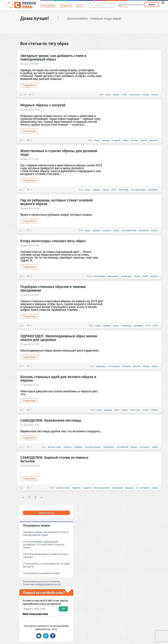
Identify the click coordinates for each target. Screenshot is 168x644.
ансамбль (153, 190)
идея (117, 410)
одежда (106, 140)
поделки (78, 447)
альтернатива (138, 190)
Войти (152, 5)
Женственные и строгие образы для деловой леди (59, 152)
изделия (67, 447)
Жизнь (146, 366)
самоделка (109, 447)
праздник (138, 325)
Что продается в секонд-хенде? (42, 573)
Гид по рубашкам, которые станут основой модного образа (56, 202)
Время (134, 447)
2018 (114, 190)
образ (116, 94)
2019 (148, 325)
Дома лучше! (35, 18)
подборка (126, 325)
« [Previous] (23, 497)
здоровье (101, 366)
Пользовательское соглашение (41, 581)
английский (122, 447)
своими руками (93, 447)
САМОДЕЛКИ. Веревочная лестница (51, 420)
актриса (154, 276)
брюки (155, 94)
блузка (146, 94)
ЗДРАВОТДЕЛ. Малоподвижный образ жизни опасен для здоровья (59, 338)
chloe (156, 325)
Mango (134, 140)
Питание (126, 366)
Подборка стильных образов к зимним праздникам (53, 288)
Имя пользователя (35, 614)
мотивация (114, 366)
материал (145, 447)
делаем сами (54, 447)
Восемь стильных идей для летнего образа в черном (58, 378)
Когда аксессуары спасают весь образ (53, 241)
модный (116, 140)
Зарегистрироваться (133, 5)
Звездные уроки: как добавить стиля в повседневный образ (53, 57)
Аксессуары (99, 276)
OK (63, 609)
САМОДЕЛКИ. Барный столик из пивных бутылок (54, 459)
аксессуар (135, 94)
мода (108, 94)
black (145, 276)
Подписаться (46, 513)
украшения (113, 276)
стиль (124, 94)
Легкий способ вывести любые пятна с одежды (46, 555)
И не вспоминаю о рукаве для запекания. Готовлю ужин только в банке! (44, 544)
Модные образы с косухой (43, 105)
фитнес (137, 366)
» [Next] (42, 497)
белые (146, 410)
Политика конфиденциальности (42, 584)
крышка (129, 488)
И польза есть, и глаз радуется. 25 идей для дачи (46, 565)
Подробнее (29, 85)
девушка (154, 140)
